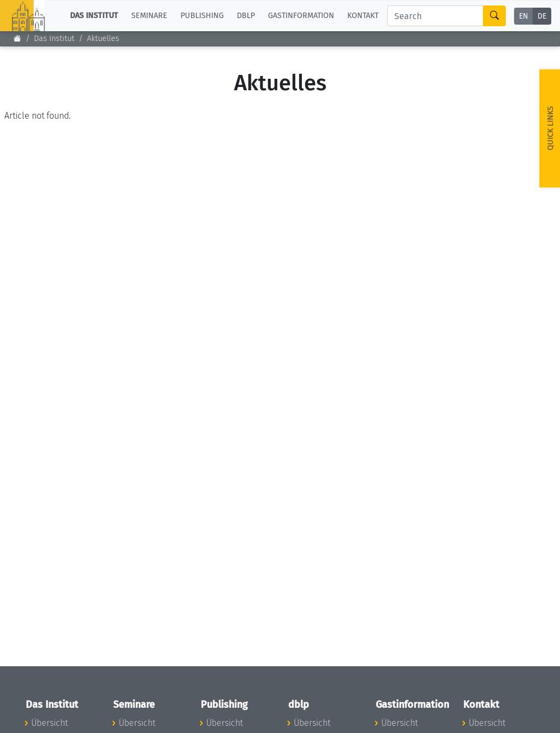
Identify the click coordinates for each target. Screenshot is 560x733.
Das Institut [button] (94, 16)
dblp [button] (246, 16)
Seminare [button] (149, 16)
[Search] (435, 16)
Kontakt (363, 16)
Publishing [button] (202, 16)
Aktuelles (103, 39)
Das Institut (54, 39)
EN (524, 16)
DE (542, 16)
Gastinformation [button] (301, 16)
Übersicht (49, 723)
